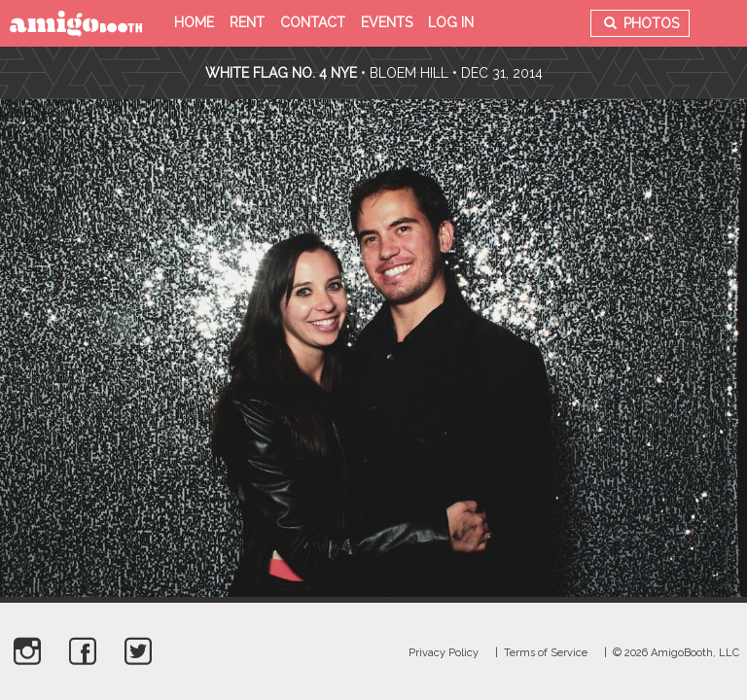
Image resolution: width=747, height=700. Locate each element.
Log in (451, 22)
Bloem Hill (409, 73)
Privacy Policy (444, 653)
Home (194, 22)
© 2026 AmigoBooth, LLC (676, 653)
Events (387, 22)
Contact (313, 22)
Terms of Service (546, 653)
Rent (247, 22)
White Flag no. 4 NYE (281, 73)
